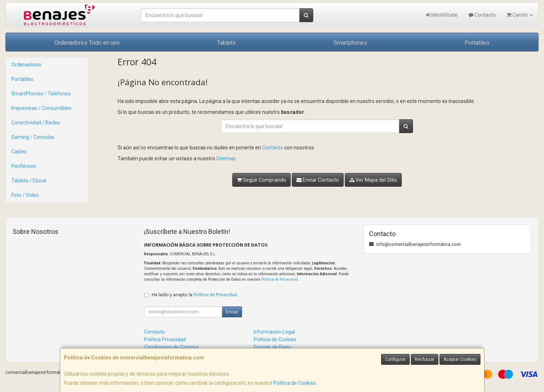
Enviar (232, 312)
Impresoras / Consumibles (41, 108)
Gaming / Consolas (33, 137)
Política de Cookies (295, 383)
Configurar (395, 359)
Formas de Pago (272, 347)
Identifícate (442, 15)
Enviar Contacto (318, 180)
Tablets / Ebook (29, 181)
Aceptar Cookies (460, 359)
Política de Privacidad (280, 279)
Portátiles (22, 79)
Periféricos (24, 166)
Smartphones (350, 43)
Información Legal (274, 332)
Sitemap (226, 158)
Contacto (482, 15)
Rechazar (425, 359)
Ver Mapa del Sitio (373, 180)
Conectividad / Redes (36, 123)
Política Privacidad (165, 339)
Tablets (226, 43)
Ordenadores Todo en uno (87, 43)
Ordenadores (26, 65)
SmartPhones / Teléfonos (41, 94)
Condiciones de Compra (171, 347)
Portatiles (477, 43)
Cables (19, 152)
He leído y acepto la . (195, 295)
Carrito (520, 15)
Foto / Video (25, 195)
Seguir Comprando (261, 180)
